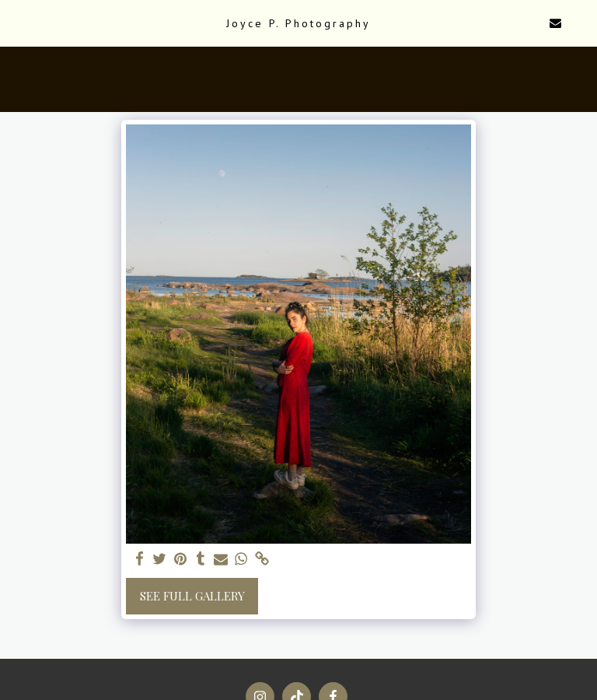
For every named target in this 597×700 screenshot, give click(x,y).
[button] (17, 22)
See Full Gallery (192, 596)
